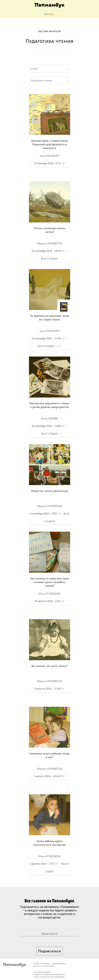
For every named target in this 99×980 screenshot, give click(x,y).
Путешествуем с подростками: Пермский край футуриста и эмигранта (50, 145)
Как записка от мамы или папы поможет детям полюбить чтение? (49, 582)
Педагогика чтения (41, 80)
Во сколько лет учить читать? (50, 666)
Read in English (49, 258)
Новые (35, 69)
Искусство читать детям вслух (49, 491)
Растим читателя (49, 32)
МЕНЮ (49, 14)
